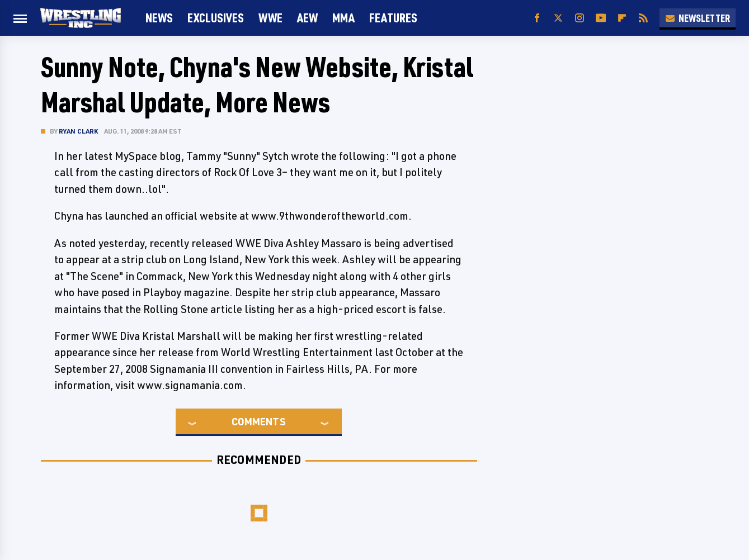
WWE (270, 18)
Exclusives (216, 18)
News (159, 18)
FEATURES (393, 18)
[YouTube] (601, 18)
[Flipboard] (622, 18)
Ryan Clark (79, 131)
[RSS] (643, 18)
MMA (343, 18)
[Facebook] (537, 18)
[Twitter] (558, 18)
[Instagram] (580, 18)
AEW (307, 18)
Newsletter (698, 18)
